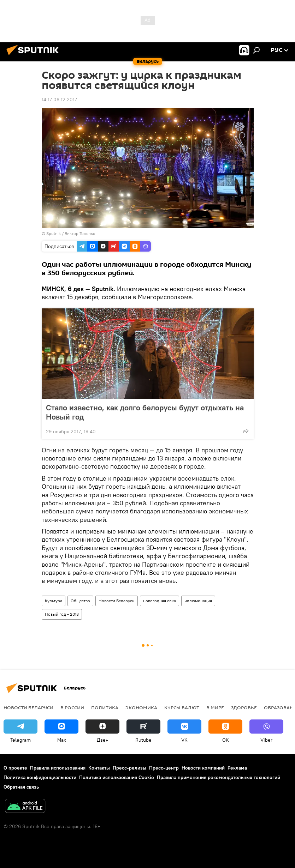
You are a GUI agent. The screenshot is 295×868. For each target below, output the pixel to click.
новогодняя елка (160, 601)
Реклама (237, 768)
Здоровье (244, 707)
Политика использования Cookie (117, 777)
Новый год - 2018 (62, 614)
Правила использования (58, 768)
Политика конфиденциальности (40, 777)
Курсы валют (182, 707)
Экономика (141, 707)
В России (72, 707)
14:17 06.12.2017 (59, 100)
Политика (105, 707)
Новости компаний (203, 768)
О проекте (15, 768)
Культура (54, 601)
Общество (80, 601)
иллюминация (198, 601)
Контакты (99, 768)
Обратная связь (21, 787)
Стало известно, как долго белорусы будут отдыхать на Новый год (145, 412)
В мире (215, 707)
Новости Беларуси (117, 601)
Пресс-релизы (129, 768)
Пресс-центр (164, 768)
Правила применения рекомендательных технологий (219, 777)
